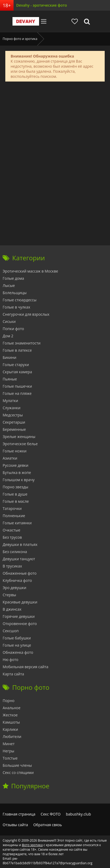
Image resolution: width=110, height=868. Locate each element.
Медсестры (13, 415)
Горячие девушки (19, 616)
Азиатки (10, 458)
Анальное (12, 708)
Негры (9, 751)
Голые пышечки (17, 386)
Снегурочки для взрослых (26, 314)
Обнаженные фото (20, 573)
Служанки (12, 408)
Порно (9, 701)
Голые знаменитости (22, 343)
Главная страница (19, 814)
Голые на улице (17, 645)
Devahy (26, 21)
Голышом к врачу (19, 480)
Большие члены (17, 765)
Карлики (10, 729)
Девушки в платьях (20, 544)
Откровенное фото (20, 624)
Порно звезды (15, 487)
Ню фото (10, 660)
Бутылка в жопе (17, 472)
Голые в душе (15, 494)
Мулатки (10, 401)
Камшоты (11, 722)
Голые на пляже (17, 393)
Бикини (9, 357)
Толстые (10, 758)
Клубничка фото (17, 580)
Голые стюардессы (20, 300)
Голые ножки (15, 451)
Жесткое (10, 715)
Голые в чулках (16, 307)
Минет (9, 744)
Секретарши (14, 422)
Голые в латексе (17, 350)
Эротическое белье (20, 444)
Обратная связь (48, 825)
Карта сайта (13, 674)
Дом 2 (8, 336)
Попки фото (13, 329)
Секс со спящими (18, 772)
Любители (12, 737)
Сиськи (9, 321)
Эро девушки (14, 588)
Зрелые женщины (19, 437)
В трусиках (12, 566)
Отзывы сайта (15, 825)
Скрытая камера (17, 372)
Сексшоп (11, 631)
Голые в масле (16, 501)
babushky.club (78, 814)
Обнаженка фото (18, 652)
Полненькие (14, 516)
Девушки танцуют (19, 559)
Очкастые (11, 530)
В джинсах (12, 609)
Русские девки (16, 465)
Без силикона (15, 552)
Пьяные (10, 379)
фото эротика (32, 845)
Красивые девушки (20, 602)
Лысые (9, 285)
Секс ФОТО (51, 814)
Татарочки (12, 508)
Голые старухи (16, 365)
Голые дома (13, 278)
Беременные (14, 429)
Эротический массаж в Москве (30, 271)
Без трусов (12, 537)
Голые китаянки (17, 523)
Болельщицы (15, 293)
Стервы (9, 595)
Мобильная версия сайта (26, 667)
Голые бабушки (17, 638)
